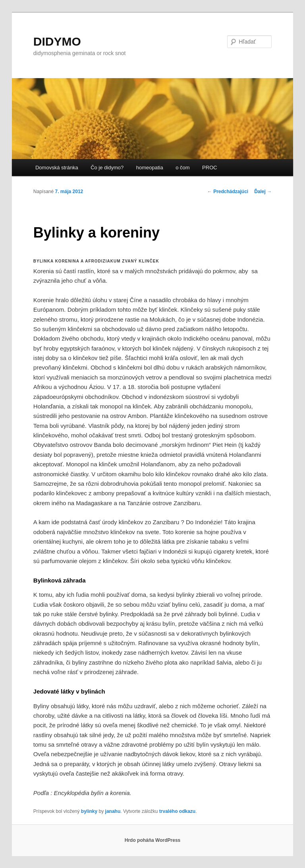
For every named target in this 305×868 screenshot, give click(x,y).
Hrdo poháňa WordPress (152, 840)
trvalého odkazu (177, 811)
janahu (113, 811)
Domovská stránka (57, 168)
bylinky (89, 811)
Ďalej (263, 192)
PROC (210, 168)
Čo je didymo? (107, 168)
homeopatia (150, 168)
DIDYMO (57, 41)
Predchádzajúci (228, 192)
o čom (182, 168)
